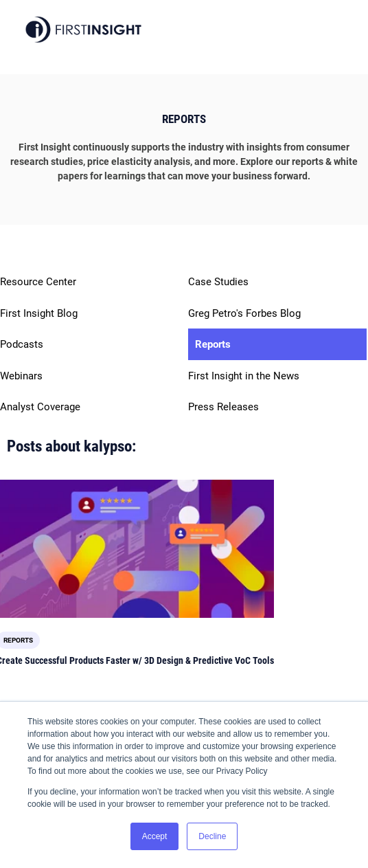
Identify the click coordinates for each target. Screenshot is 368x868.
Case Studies (218, 282)
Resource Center (38, 282)
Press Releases (223, 407)
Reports (213, 344)
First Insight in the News (244, 376)
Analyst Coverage (40, 407)
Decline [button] (212, 836)
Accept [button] (155, 836)
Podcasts (22, 344)
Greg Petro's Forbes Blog (244, 313)
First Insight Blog (39, 313)
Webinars (21, 376)
